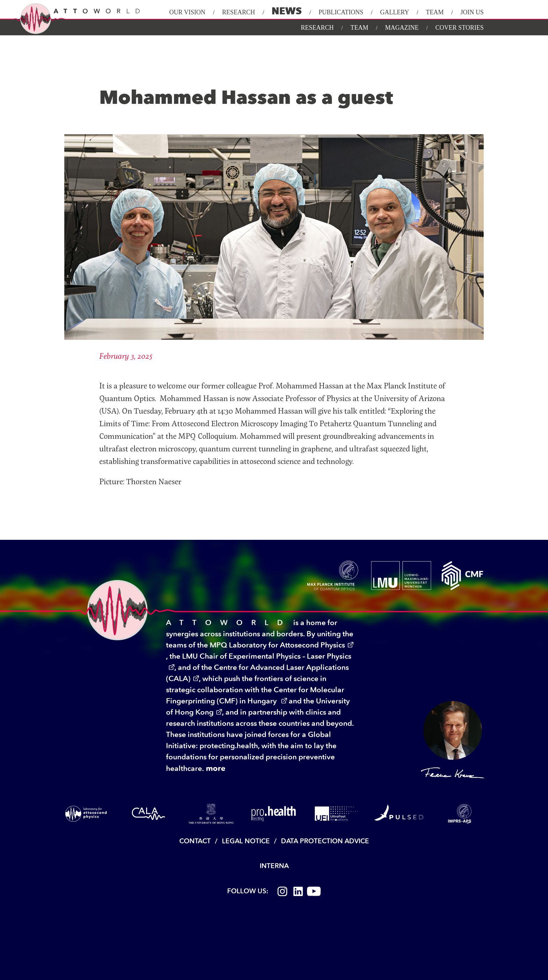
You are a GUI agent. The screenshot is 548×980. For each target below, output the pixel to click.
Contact (195, 841)
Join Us (472, 12)
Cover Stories (460, 28)
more (216, 768)
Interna (274, 866)
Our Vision (187, 12)
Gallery (394, 12)
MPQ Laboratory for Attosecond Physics (277, 645)
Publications (341, 12)
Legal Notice (246, 841)
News (287, 11)
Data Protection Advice (325, 841)
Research (238, 12)
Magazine (402, 28)
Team (435, 12)
